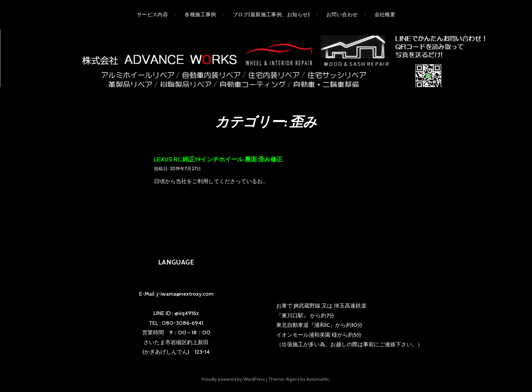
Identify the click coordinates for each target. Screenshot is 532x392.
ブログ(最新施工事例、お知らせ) (271, 15)
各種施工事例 (200, 15)
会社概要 (385, 15)
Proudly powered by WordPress (233, 379)
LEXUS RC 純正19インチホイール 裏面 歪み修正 (218, 159)
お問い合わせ (342, 15)
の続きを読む (280, 182)
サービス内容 (153, 15)
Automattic (318, 379)
